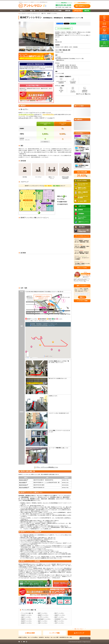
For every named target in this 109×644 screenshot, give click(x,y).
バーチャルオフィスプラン (45, 124)
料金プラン (24, 11)
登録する (82, 297)
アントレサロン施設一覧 (27, 613)
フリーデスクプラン (63, 124)
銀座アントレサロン (43, 613)
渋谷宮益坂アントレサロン (44, 619)
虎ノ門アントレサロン (43, 617)
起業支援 (68, 11)
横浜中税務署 (23, 483)
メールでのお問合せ (33, 637)
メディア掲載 (54, 633)
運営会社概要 (30, 633)
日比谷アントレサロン (27, 615)
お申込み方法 (78, 11)
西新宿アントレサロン (27, 619)
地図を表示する (60, 60)
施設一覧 (33, 11)
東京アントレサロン (59, 613)
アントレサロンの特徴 (56, 11)
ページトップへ (85, 638)
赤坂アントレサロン (26, 617)
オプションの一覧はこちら (83, 94)
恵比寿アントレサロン (27, 621)
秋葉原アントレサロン (43, 615)
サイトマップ (79, 633)
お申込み (47, 637)
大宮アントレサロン (59, 623)
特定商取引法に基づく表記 (66, 637)
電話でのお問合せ (23, 637)
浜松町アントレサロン (60, 615)
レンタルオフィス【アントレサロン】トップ (30, 13)
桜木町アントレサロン (27, 623)
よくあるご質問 (55, 637)
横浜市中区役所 (24, 485)
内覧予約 (87, 11)
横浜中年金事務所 (24, 488)
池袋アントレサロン (43, 621)
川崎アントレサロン (43, 623)
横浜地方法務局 (24, 480)
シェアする (60, 24)
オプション (42, 11)
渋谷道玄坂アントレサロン (61, 619)
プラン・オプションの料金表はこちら (47, 467)
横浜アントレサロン (59, 621)
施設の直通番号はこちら (82, 6)
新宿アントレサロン (59, 617)
